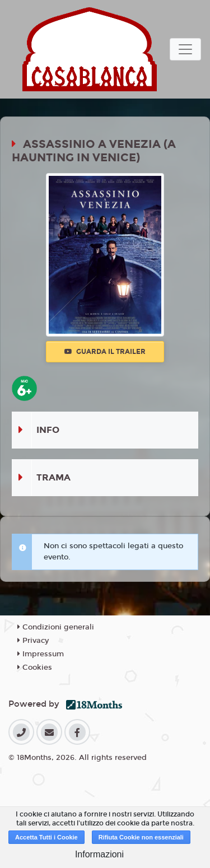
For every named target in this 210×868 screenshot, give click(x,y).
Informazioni (99, 854)
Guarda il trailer (105, 352)
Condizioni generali (56, 627)
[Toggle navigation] (185, 49)
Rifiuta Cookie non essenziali (141, 837)
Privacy (33, 641)
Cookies (35, 668)
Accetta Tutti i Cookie (46, 837)
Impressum (41, 654)
